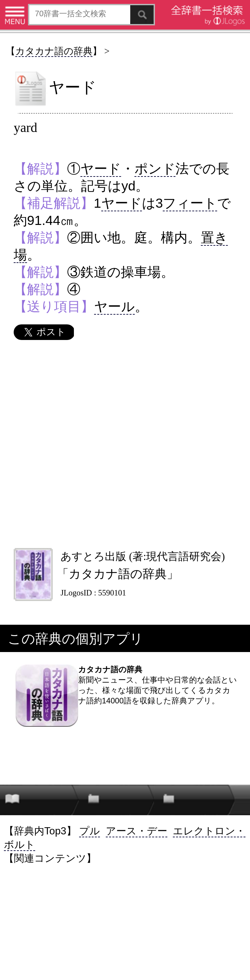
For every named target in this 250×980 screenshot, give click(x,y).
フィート (190, 203)
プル (90, 831)
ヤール (114, 307)
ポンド (155, 169)
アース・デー (137, 831)
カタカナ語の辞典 (54, 51)
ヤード (101, 169)
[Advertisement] (125, 444)
